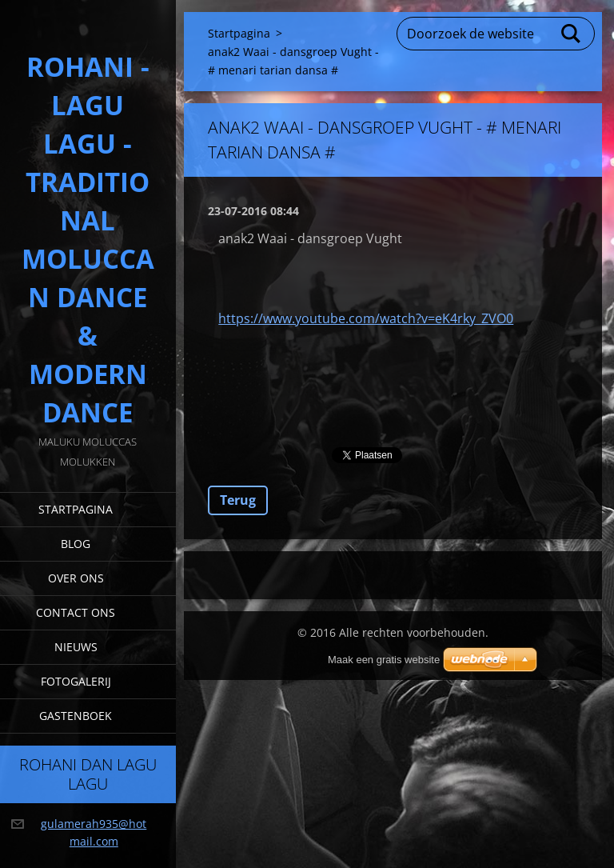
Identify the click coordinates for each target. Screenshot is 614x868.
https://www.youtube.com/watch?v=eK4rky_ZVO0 (366, 318)
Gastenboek (76, 716)
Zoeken (572, 34)
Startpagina (76, 509)
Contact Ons (76, 612)
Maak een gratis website (384, 660)
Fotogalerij (76, 681)
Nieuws (76, 647)
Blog (76, 544)
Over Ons (76, 578)
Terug (238, 500)
